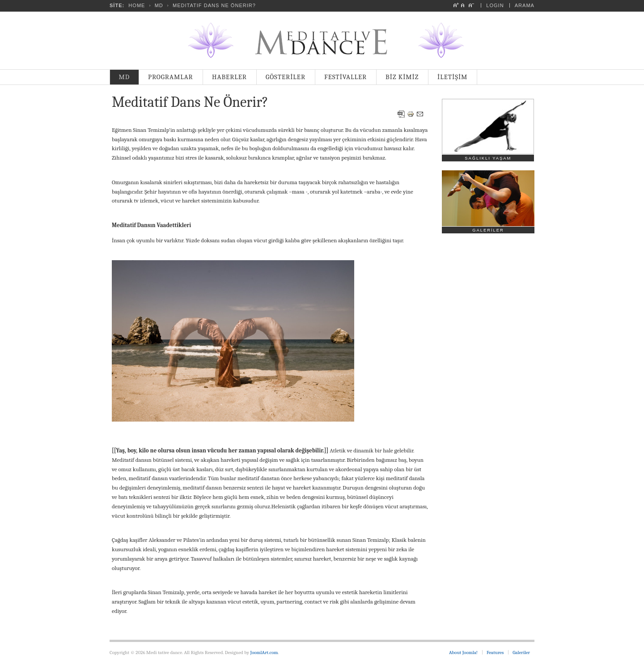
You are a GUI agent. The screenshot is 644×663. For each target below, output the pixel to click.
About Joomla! (463, 652)
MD (159, 5)
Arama (525, 5)
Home (137, 5)
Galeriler (521, 652)
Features (495, 652)
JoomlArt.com (264, 652)
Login (495, 5)
